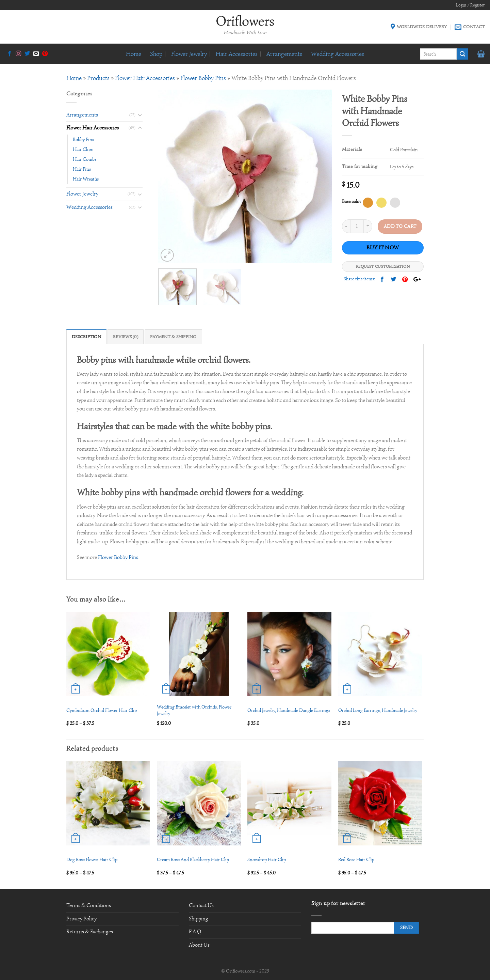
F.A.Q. (195, 932)
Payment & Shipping (173, 337)
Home (134, 54)
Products (98, 78)
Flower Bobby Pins (203, 78)
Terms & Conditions (89, 905)
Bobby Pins (83, 139)
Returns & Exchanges (90, 932)
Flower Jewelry (189, 54)
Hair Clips (83, 149)
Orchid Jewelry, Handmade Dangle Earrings (289, 710)
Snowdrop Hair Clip (267, 859)
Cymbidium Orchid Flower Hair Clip (102, 710)
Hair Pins (82, 169)
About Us (199, 945)
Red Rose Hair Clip (356, 859)
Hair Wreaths (86, 179)
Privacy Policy (81, 919)
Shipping (199, 919)
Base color (352, 201)
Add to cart (400, 226)
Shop (156, 54)
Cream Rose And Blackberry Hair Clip (193, 859)
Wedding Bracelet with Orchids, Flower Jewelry (194, 710)
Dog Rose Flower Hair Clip (92, 859)
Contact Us (201, 905)
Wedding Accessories (338, 54)
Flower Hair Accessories (145, 78)
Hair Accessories (237, 54)
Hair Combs (85, 159)
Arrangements (284, 54)
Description (86, 337)
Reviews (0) (126, 337)
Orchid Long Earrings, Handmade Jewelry (378, 710)
